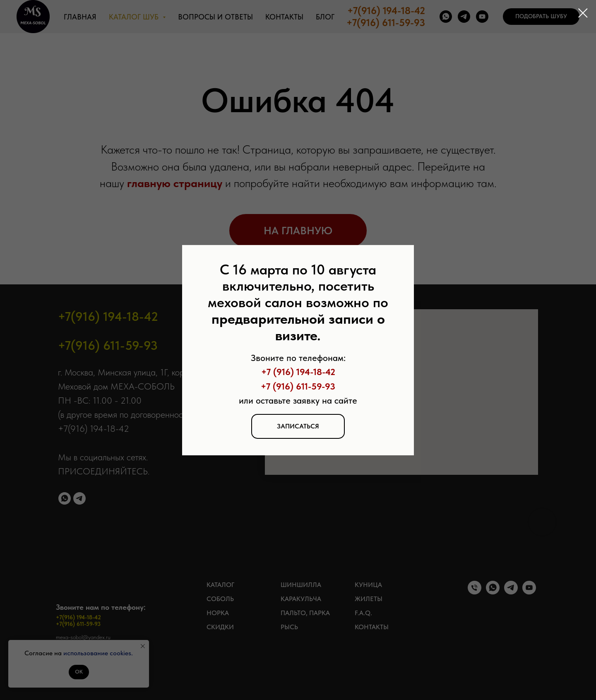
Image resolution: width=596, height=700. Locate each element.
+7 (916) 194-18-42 (298, 372)
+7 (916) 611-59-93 (298, 386)
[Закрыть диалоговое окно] (583, 13)
